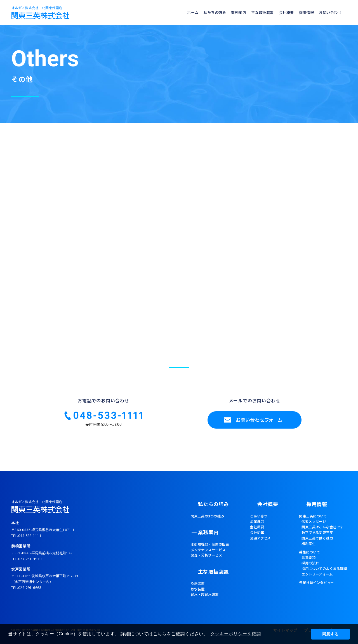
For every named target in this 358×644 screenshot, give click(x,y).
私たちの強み (199, 12)
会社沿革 (255, 537)
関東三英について (308, 518)
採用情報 (302, 12)
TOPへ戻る (176, 277)
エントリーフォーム (312, 584)
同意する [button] (330, 634)
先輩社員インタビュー (312, 593)
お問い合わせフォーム (255, 429)
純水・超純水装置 (198, 589)
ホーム (175, 12)
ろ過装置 (190, 577)
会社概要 (279, 12)
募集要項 (302, 565)
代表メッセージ (308, 524)
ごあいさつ (257, 518)
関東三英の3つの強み (202, 518)
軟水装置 (190, 583)
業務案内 (226, 12)
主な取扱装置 (253, 12)
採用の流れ (304, 571)
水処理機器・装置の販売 (204, 541)
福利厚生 (302, 550)
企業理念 (255, 524)
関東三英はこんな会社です (319, 531)
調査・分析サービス (200, 554)
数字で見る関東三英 (313, 537)
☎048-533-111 (103, 425)
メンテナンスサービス (202, 548)
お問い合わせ (328, 12)
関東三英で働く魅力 (313, 543)
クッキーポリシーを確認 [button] (237, 634)
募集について (304, 559)
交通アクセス (259, 543)
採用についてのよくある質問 (321, 578)
